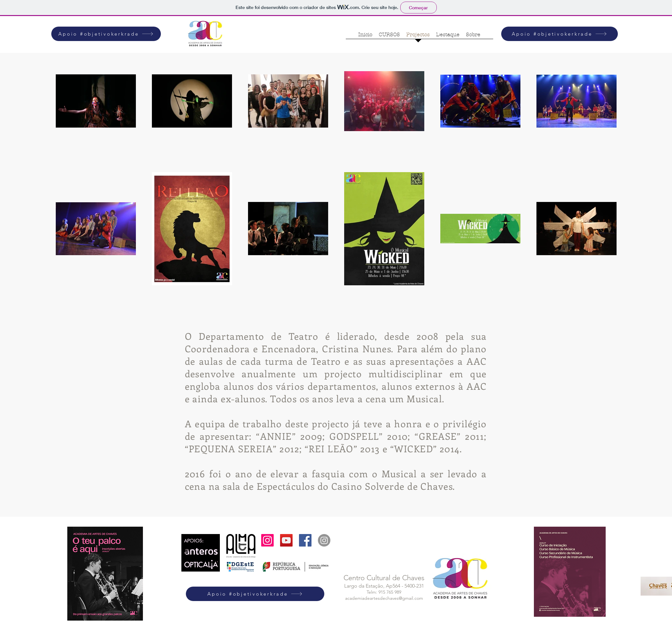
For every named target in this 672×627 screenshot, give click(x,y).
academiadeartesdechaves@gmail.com (384, 598)
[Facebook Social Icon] (305, 540)
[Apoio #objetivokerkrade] (106, 34)
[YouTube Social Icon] (286, 540)
